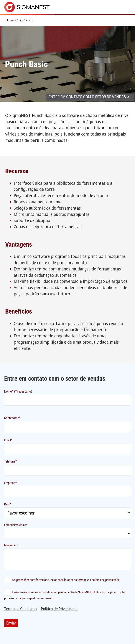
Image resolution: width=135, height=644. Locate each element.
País (8, 504)
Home (10, 20)
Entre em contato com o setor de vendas (87, 97)
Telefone (11, 461)
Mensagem (11, 545)
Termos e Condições (21, 609)
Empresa (11, 483)
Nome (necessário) (18, 391)
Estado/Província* (16, 525)
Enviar (11, 623)
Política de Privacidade (59, 609)
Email (8, 440)
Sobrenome (12, 418)
